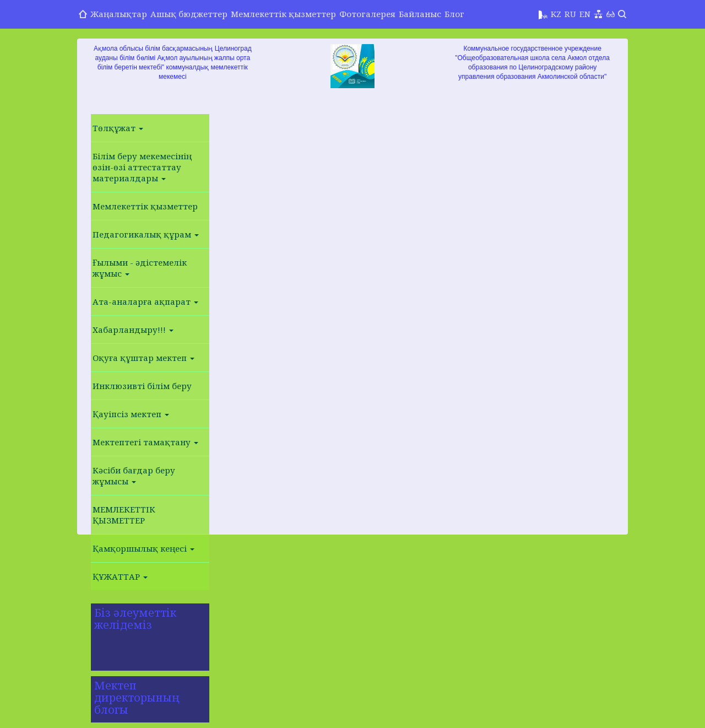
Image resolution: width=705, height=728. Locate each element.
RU (570, 14)
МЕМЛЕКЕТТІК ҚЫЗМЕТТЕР (124, 515)
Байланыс (420, 14)
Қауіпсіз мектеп (131, 414)
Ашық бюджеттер (189, 14)
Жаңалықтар (119, 14)
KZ (556, 14)
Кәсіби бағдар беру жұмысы (134, 476)
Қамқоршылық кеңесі (143, 548)
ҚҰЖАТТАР (120, 576)
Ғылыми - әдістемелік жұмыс (140, 268)
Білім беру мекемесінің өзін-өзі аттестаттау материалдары (142, 167)
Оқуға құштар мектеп (143, 358)
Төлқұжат (118, 128)
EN (585, 14)
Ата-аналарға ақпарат (145, 301)
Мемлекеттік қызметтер (283, 14)
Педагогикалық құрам (146, 234)
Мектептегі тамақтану (145, 442)
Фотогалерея (367, 14)
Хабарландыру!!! (133, 330)
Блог (454, 14)
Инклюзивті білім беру (142, 386)
